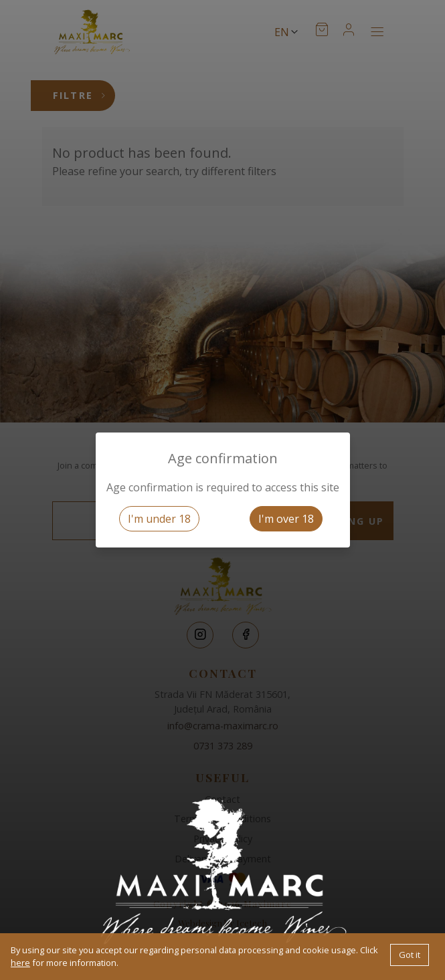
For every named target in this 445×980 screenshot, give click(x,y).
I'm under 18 (159, 519)
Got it (410, 955)
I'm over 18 (286, 519)
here (20, 963)
